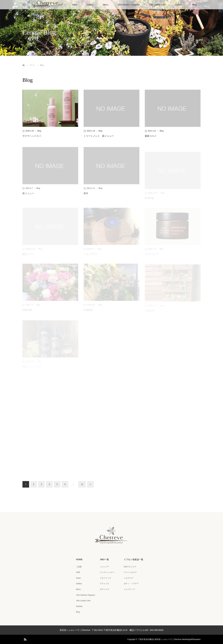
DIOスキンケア (130, 567)
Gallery (90, 5)
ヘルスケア (128, 578)
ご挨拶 (79, 567)
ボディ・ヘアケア (131, 584)
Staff (78, 572)
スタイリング (105, 578)
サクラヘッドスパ (32, 136)
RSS (25, 639)
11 (82, 484)
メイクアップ (129, 589)
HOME (79, 559)
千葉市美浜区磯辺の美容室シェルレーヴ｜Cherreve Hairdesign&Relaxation (169, 639)
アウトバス (105, 584)
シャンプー (105, 567)
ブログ (32, 65)
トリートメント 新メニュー (99, 136)
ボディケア (105, 589)
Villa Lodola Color (157, 5)
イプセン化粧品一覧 (133, 559)
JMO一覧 (104, 559)
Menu (105, 5)
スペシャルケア (130, 572)
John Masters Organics (129, 5)
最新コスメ (151, 136)
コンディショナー (107, 572)
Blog (194, 5)
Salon (74, 5)
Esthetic (179, 5)
